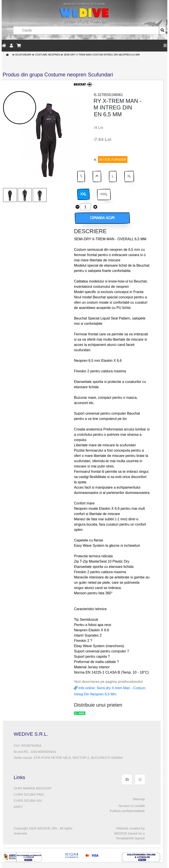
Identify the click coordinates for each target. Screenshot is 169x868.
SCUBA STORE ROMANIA (84, 13)
